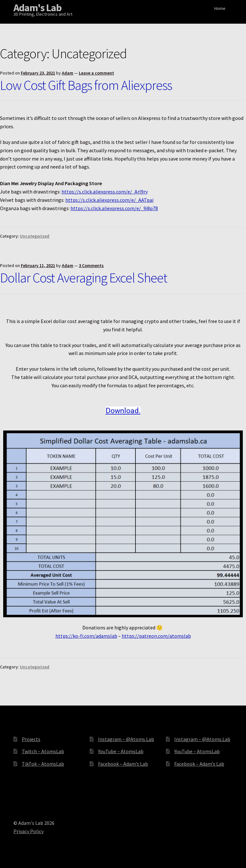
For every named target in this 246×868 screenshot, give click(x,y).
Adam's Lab (37, 8)
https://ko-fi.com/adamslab (86, 636)
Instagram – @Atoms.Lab (126, 739)
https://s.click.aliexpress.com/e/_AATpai (109, 200)
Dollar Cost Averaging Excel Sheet (84, 278)
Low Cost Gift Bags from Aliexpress (86, 85)
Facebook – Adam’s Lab (123, 764)
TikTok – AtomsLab (43, 764)
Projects (31, 739)
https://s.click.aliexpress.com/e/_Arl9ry (105, 192)
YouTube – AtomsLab (121, 751)
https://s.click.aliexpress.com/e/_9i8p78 (114, 208)
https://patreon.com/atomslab (156, 636)
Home (220, 8)
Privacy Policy (29, 831)
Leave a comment (96, 73)
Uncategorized (35, 236)
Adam (68, 73)
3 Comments (91, 265)
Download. (123, 411)
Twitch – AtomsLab (43, 751)
